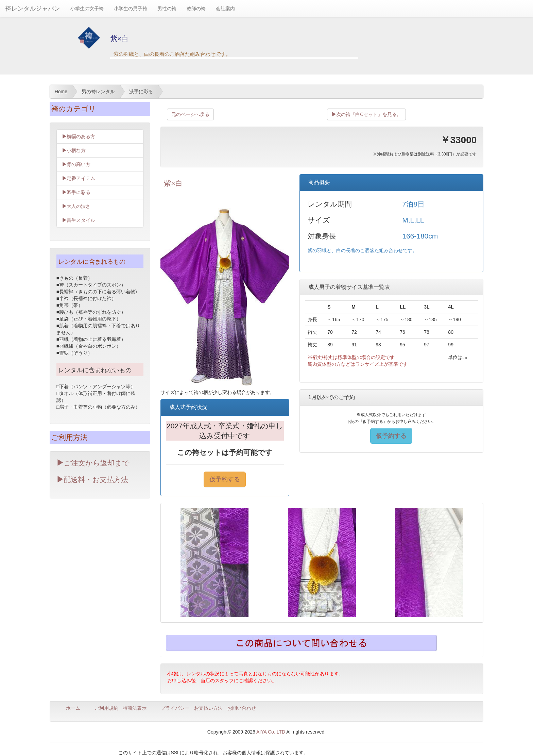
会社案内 (225, 9)
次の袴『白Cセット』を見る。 (366, 114)
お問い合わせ (242, 708)
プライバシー (175, 708)
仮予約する (225, 479)
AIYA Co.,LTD (271, 732)
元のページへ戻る (190, 114)
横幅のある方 (79, 136)
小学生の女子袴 (87, 9)
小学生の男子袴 (131, 9)
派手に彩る (76, 192)
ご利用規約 (106, 708)
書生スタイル (79, 220)
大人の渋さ (76, 206)
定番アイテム (79, 178)
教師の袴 (196, 9)
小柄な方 (74, 150)
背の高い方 (76, 164)
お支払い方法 (208, 708)
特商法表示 (135, 708)
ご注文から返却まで (93, 463)
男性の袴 (167, 9)
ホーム (73, 708)
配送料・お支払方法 (92, 480)
